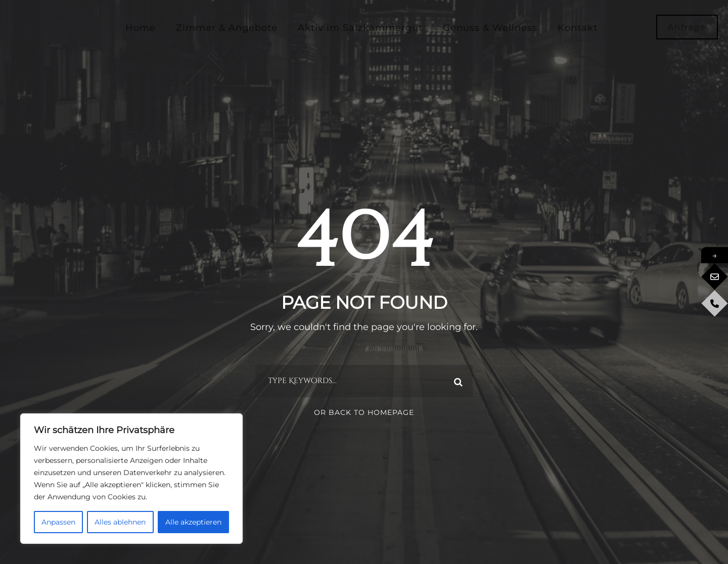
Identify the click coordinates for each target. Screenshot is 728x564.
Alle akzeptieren (193, 522)
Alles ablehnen (120, 522)
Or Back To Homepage (364, 412)
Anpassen (58, 522)
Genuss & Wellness (490, 28)
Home (141, 28)
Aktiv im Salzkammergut (360, 28)
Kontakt (578, 28)
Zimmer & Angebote (227, 28)
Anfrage (687, 27)
